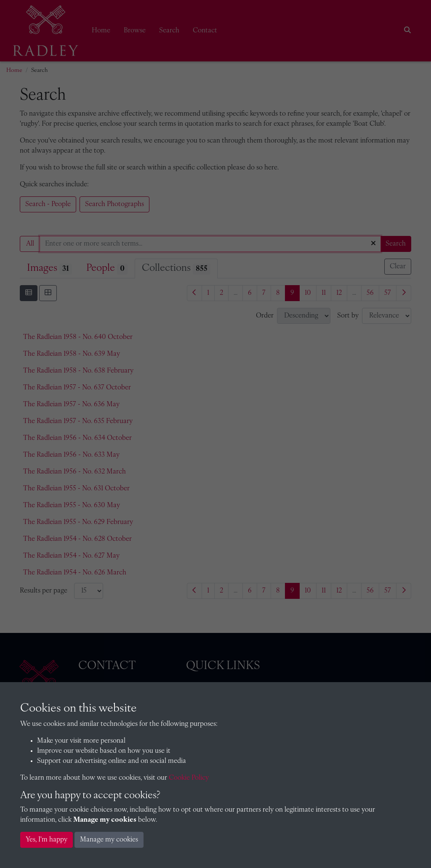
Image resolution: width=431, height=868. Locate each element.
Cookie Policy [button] (189, 778)
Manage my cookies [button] (109, 840)
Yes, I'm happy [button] (47, 840)
